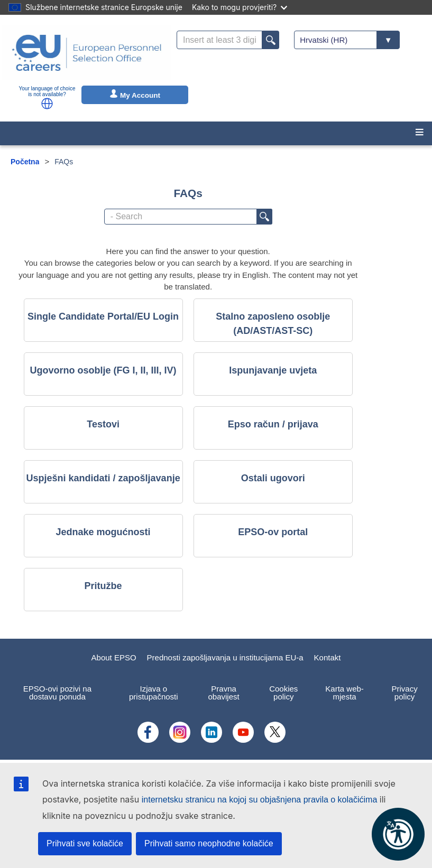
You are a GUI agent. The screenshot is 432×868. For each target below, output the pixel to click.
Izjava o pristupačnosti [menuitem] (154, 693)
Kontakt (328, 657)
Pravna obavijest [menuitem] (224, 693)
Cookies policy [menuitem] (283, 693)
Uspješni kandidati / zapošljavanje (103, 478)
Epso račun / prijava (273, 424)
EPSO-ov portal (273, 532)
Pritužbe (103, 586)
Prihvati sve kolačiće (85, 843)
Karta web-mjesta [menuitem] (344, 693)
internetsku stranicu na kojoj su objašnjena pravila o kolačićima (260, 800)
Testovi (103, 424)
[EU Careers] (87, 53)
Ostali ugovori (273, 478)
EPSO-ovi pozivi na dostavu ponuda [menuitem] (57, 693)
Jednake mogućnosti (103, 532)
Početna (25, 162)
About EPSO (114, 657)
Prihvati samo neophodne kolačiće (209, 843)
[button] (47, 104)
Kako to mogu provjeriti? (240, 7)
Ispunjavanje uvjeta (273, 370)
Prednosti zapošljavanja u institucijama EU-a (225, 657)
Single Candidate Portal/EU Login (103, 316)
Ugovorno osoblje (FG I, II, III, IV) (103, 370)
